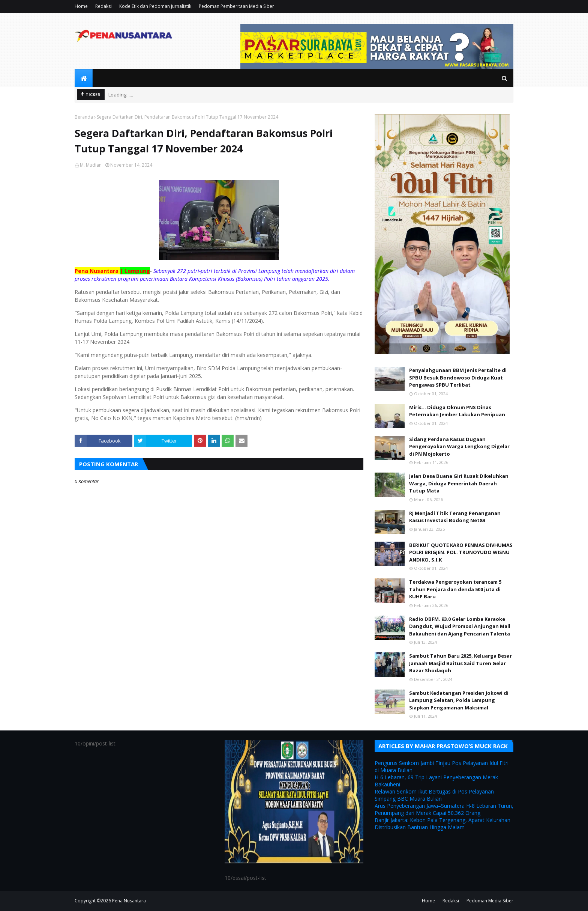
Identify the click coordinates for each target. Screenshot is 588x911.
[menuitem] (84, 78)
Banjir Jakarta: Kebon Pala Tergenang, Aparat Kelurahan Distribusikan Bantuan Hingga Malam (442, 824)
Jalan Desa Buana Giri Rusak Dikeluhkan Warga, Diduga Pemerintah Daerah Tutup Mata (459, 483)
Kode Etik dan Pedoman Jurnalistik (155, 6)
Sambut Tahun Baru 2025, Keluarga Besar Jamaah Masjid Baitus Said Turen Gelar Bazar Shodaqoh (460, 663)
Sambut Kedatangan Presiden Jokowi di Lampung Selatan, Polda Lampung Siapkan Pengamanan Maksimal (459, 700)
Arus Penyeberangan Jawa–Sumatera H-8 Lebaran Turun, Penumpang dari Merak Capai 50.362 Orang (444, 809)
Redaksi (103, 6)
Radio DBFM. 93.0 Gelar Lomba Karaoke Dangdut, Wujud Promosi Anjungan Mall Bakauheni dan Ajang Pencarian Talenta (460, 626)
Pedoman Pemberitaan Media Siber (236, 6)
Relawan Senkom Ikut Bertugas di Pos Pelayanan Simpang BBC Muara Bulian (434, 795)
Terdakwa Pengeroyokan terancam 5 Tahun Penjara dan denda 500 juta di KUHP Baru (455, 589)
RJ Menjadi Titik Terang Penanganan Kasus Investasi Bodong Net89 (455, 517)
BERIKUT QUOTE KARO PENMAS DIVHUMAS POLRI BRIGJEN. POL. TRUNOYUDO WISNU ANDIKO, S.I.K (461, 552)
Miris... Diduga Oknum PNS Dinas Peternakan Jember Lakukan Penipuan (457, 411)
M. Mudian (91, 165)
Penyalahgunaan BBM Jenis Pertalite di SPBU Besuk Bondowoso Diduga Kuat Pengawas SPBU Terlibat (458, 377)
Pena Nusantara (129, 901)
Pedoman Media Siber (490, 901)
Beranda (84, 117)
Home (81, 6)
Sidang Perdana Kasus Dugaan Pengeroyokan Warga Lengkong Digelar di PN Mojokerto (459, 446)
